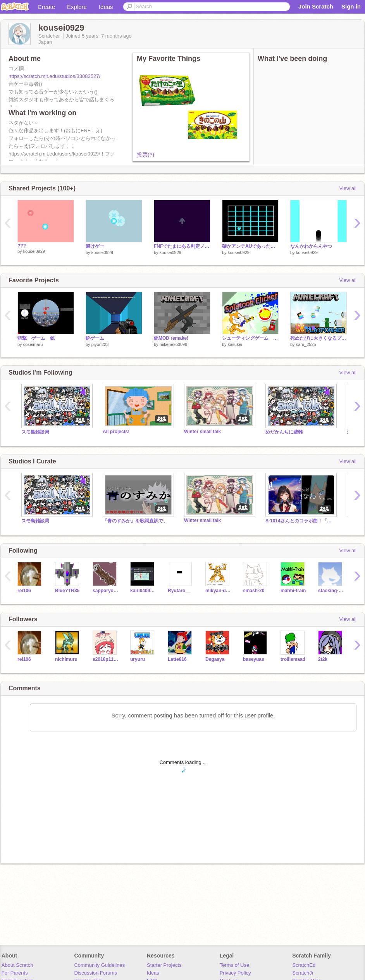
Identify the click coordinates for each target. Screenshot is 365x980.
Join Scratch (316, 6)
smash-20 (254, 591)
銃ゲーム (95, 338)
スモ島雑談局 (35, 432)
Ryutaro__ (179, 591)
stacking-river (331, 591)
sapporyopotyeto (106, 591)
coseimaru (33, 344)
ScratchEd (304, 965)
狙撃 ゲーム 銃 (36, 338)
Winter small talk (202, 432)
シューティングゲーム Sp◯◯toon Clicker (250, 338)
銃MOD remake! (171, 338)
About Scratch (17, 965)
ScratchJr (303, 973)
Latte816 (177, 659)
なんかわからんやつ (311, 246)
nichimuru (66, 659)
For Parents (15, 973)
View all (348, 188)
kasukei (235, 344)
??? (22, 246)
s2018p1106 (106, 659)
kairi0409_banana (143, 591)
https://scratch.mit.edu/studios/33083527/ (54, 76)
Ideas (106, 7)
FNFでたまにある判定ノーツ (182, 246)
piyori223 (100, 344)
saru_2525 (306, 344)
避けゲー (95, 246)
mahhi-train (293, 591)
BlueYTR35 (67, 591)
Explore (77, 7)
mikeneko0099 (174, 344)
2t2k (323, 659)
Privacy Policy (235, 973)
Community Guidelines (99, 965)
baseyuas (254, 659)
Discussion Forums (96, 973)
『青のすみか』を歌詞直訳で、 (135, 521)
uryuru (138, 659)
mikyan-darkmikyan (218, 591)
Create (46, 7)
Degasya (215, 659)
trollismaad (293, 659)
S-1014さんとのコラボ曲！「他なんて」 (300, 521)
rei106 (24, 591)
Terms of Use (235, 965)
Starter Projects (164, 965)
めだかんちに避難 (284, 432)
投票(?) (145, 155)
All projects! (116, 432)
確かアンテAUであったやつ (250, 246)
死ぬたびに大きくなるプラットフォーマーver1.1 (319, 338)
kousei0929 (34, 251)
